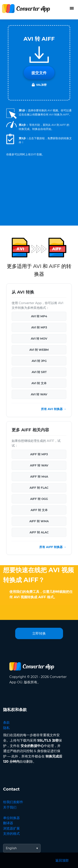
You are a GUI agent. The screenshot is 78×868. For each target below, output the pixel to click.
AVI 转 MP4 (39, 316)
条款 (6, 722)
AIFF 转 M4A (39, 477)
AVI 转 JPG (39, 361)
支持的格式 (11, 834)
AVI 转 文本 (39, 383)
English (11, 848)
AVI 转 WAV (39, 394)
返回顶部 (62, 860)
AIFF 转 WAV (39, 465)
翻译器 (8, 823)
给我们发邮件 (13, 802)
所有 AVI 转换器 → (54, 409)
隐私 (6, 728)
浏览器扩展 (11, 828)
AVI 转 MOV (39, 339)
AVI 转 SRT (39, 372)
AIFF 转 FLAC (39, 488)
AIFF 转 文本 (39, 510)
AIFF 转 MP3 (39, 454)
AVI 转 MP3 (39, 327)
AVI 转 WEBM (39, 350)
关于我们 (10, 807)
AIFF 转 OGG (39, 499)
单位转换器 (11, 818)
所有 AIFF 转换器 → (53, 547)
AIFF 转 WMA (39, 521)
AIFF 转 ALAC (39, 532)
